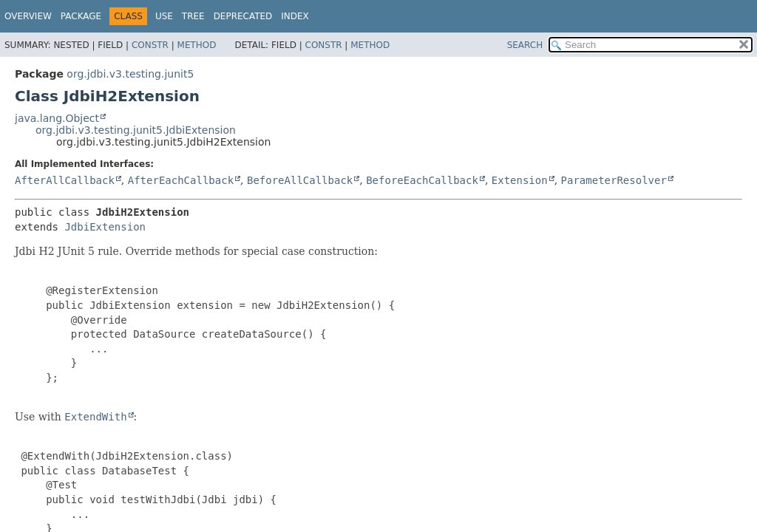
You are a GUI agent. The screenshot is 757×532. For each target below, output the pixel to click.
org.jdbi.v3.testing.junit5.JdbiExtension (136, 130)
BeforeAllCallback (300, 180)
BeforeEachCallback (422, 180)
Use (164, 16)
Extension (520, 180)
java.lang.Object (57, 118)
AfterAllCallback (65, 180)
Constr (150, 45)
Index (295, 16)
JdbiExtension (105, 227)
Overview (28, 16)
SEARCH (525, 45)
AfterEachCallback (181, 180)
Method (197, 45)
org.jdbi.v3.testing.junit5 (130, 74)
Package (81, 16)
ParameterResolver (614, 180)
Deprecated (243, 16)
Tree (193, 16)
